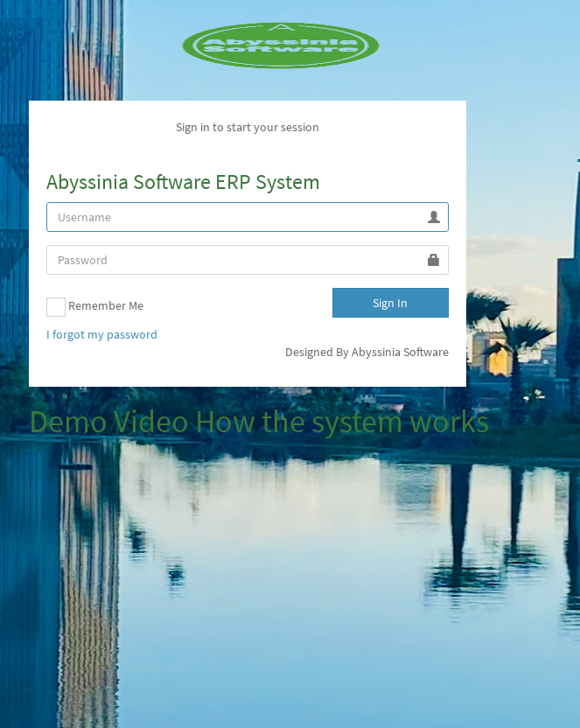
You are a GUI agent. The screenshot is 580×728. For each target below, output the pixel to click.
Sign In (390, 303)
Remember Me (95, 307)
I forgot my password (102, 334)
